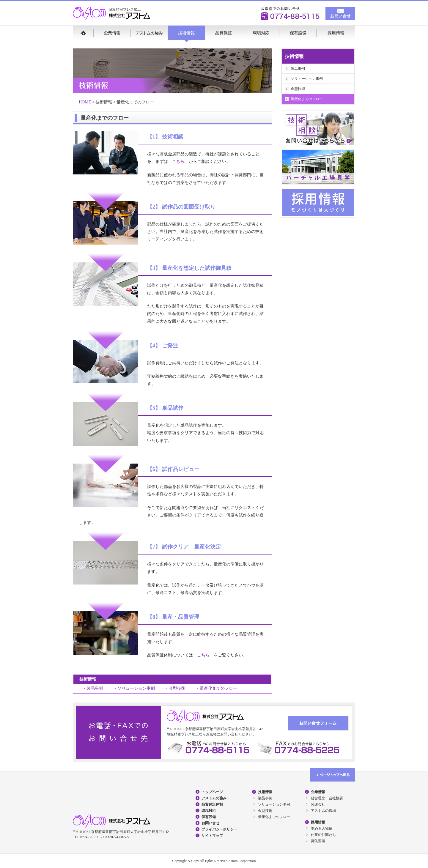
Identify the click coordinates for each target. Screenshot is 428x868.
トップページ (212, 792)
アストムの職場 (323, 811)
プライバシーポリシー (219, 829)
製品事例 (95, 688)
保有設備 (298, 34)
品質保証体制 (212, 804)
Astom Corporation (242, 861)
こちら (178, 162)
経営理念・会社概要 (327, 798)
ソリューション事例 (136, 688)
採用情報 (336, 34)
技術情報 (187, 34)
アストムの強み (149, 34)
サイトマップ (212, 836)
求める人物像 (322, 828)
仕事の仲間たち (323, 835)
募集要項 (318, 841)
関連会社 (318, 804)
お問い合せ (210, 823)
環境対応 (261, 34)
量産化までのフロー (218, 688)
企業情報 (112, 34)
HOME (83, 34)
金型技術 (177, 688)
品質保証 (224, 34)
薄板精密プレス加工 (125, 10)
